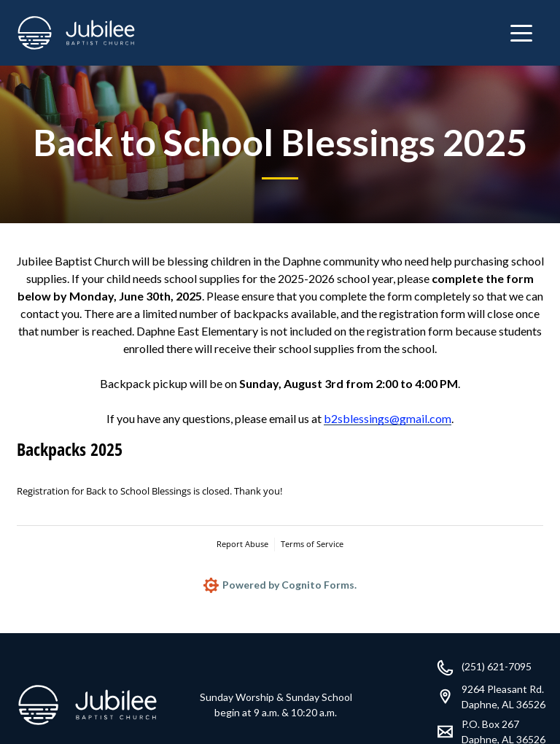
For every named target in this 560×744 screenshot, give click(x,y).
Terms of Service (312, 544)
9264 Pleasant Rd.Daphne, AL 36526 (503, 697)
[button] (521, 33)
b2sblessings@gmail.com (388, 418)
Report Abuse (242, 544)
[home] (76, 33)
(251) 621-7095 (497, 666)
